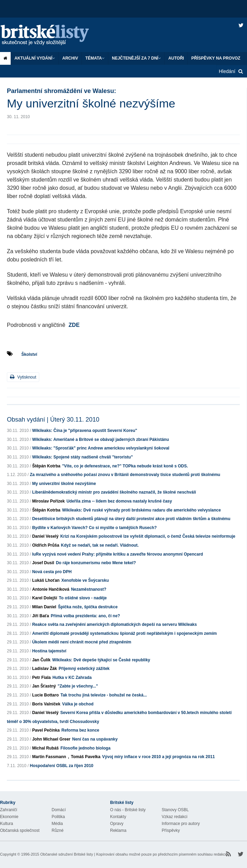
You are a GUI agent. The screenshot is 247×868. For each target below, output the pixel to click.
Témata (95, 58)
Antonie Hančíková (51, 589)
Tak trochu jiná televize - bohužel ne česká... (104, 695)
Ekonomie (9, 817)
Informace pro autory (181, 824)
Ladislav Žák (44, 669)
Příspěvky (171, 830)
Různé (58, 830)
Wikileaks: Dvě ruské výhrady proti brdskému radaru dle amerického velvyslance (141, 510)
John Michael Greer (51, 739)
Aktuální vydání (35, 58)
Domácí (59, 810)
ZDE (74, 325)
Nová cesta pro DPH (52, 572)
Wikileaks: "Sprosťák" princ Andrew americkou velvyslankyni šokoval (101, 448)
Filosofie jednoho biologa (85, 748)
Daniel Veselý (45, 536)
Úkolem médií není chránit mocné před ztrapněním (82, 642)
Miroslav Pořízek (48, 501)
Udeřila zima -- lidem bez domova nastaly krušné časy (119, 501)
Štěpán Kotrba (46, 466)
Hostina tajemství (49, 651)
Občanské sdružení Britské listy (67, 854)
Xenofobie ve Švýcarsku (85, 580)
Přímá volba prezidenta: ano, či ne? (85, 616)
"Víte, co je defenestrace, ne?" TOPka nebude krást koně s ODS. (125, 466)
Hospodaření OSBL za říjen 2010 (62, 766)
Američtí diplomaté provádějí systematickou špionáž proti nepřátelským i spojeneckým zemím (124, 633)
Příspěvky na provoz (216, 58)
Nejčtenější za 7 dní (136, 58)
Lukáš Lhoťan (46, 580)
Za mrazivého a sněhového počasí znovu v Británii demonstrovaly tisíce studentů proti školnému (125, 475)
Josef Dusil (43, 563)
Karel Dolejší (45, 598)
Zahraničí (9, 810)
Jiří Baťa (40, 616)
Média (57, 824)
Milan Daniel (44, 607)
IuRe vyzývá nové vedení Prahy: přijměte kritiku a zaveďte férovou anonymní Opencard (117, 554)
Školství (29, 354)
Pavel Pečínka (46, 730)
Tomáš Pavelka (86, 757)
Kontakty (118, 817)
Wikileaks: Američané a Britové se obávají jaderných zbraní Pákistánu (100, 440)
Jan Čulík (41, 660)
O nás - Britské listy (128, 810)
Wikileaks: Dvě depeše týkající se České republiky (101, 660)
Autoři (176, 58)
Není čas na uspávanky (95, 739)
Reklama (118, 830)
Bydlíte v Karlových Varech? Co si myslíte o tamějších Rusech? (94, 528)
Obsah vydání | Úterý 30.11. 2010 (53, 420)
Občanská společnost (20, 830)
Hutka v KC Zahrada (72, 678)
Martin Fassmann (49, 757)
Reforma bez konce (80, 730)
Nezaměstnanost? (89, 589)
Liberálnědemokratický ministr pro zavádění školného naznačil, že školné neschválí (114, 492)
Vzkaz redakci (175, 817)
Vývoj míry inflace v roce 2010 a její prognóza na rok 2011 (159, 757)
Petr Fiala (41, 678)
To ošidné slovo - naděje (83, 598)
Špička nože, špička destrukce (88, 607)
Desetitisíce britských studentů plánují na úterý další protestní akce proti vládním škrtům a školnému (131, 519)
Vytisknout (23, 377)
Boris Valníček (46, 704)
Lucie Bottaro (45, 695)
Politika (58, 817)
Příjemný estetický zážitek (84, 669)
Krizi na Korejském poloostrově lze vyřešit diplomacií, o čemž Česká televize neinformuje (148, 536)
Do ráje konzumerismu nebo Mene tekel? (96, 563)
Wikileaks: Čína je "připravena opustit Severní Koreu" (84, 431)
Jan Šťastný (44, 686)
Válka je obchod (78, 704)
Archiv (70, 58)
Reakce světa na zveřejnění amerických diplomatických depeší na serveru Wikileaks (114, 624)
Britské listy (52, 35)
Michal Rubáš (45, 748)
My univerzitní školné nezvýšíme (64, 484)
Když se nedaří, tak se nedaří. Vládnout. (100, 545)
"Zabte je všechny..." (78, 686)
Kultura (7, 824)
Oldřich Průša (46, 545)
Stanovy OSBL (175, 810)
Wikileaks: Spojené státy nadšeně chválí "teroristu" (82, 457)
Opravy (117, 824)
